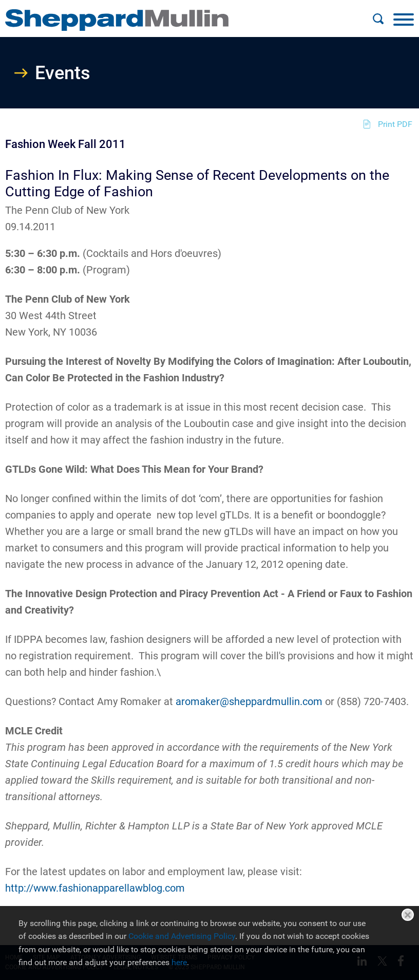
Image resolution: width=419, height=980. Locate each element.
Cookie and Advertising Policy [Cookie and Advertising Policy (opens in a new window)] (182, 936)
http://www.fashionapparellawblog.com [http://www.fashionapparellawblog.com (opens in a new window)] (95, 888)
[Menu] (404, 19)
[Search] (378, 19)
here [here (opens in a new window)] (179, 962)
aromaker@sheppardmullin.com (249, 701)
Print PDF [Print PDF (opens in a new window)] (395, 124)
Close (408, 915)
